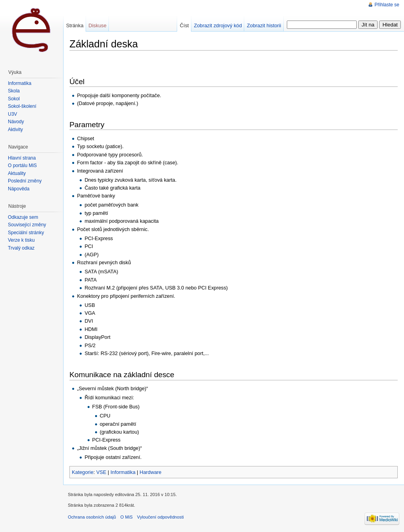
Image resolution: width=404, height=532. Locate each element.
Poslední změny (25, 181)
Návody (16, 122)
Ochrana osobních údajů (92, 517)
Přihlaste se (387, 5)
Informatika (123, 472)
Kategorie (83, 472)
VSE (101, 472)
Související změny (27, 225)
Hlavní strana (22, 158)
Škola (14, 91)
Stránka (75, 25)
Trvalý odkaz (21, 248)
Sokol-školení (22, 106)
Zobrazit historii (264, 25)
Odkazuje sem (23, 217)
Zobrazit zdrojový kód (218, 25)
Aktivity (15, 130)
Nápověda (19, 189)
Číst (184, 25)
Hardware (151, 472)
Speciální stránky (26, 233)
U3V (12, 114)
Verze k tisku (21, 240)
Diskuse (97, 25)
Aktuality (17, 173)
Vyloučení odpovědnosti (160, 517)
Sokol (14, 99)
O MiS (126, 517)
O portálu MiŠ (22, 165)
